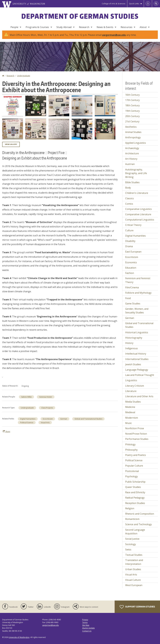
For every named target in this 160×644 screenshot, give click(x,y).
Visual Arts (45, 425)
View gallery (11, 147)
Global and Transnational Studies (88, 422)
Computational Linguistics (140, 223)
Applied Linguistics (136, 146)
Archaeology (132, 151)
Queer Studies (133, 490)
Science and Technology (138, 527)
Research (84, 27)
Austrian (130, 167)
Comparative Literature (138, 217)
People (14, 27)
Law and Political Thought (140, 378)
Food (128, 301)
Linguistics (131, 383)
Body (128, 191)
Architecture (132, 156)
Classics (130, 201)
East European (133, 255)
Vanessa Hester (46, 400)
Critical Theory (133, 228)
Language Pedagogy (137, 373)
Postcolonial (132, 474)
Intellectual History (136, 357)
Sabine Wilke (26, 400)
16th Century (132, 98)
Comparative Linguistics (138, 212)
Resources (126, 27)
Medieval (130, 415)
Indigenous (131, 351)
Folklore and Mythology (138, 296)
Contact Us (87, 634)
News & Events (105, 27)
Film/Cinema (132, 290)
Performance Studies (137, 442)
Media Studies (133, 405)
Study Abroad (64, 27)
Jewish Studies (133, 367)
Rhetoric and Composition (140, 517)
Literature (131, 394)
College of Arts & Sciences (114, 4)
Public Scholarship (135, 485)
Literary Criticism (135, 389)
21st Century (132, 124)
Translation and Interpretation (134, 565)
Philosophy (131, 453)
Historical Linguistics (137, 335)
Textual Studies (134, 558)
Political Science (27, 425)
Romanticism (132, 522)
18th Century (132, 108)
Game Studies (133, 306)
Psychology (131, 479)
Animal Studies (133, 135)
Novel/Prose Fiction (136, 437)
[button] (13, 109)
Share (6, 434)
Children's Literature (137, 196)
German (64, 422)
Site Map (86, 628)
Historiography (134, 341)
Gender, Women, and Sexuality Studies (137, 314)
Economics (131, 265)
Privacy (85, 623)
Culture (129, 233)
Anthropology (133, 140)
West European (134, 588)
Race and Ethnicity (135, 495)
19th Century (132, 114)
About (143, 27)
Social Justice (132, 542)
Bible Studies (132, 185)
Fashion (130, 276)
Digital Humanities (28, 422)
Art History (131, 162)
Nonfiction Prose (135, 431)
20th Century (132, 119)
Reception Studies (135, 506)
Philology (130, 447)
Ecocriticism (48, 422)
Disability (130, 244)
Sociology (131, 547)
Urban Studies (133, 572)
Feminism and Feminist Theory (138, 283)
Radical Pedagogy (135, 501)
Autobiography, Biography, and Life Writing (136, 176)
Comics (129, 207)
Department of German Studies (80, 16)
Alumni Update (88, 631)
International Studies (137, 362)
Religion (130, 511)
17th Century (132, 103)
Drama (129, 249)
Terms (85, 625)
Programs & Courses (37, 27)
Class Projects (47, 411)
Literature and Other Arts (139, 399)
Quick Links (134, 4)
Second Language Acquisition (135, 535)
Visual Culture (133, 583)
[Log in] (148, 4)
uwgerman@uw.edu (114, 38)
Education (131, 271)
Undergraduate (24, 79)
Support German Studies (137, 610)
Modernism (132, 421)
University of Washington (19, 640)
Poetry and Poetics (136, 458)
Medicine (130, 410)
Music (128, 426)
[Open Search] (156, 4)
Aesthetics (131, 130)
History (129, 346)
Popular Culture (134, 469)
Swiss (128, 552)
